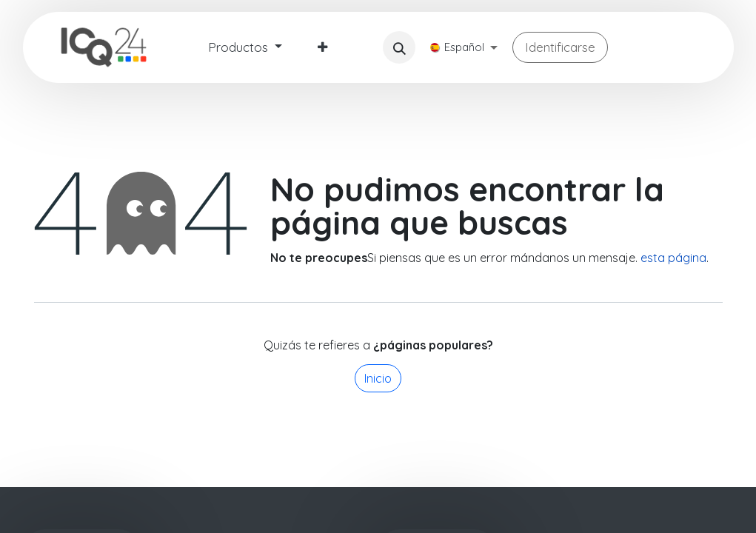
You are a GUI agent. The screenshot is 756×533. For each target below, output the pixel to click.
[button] (399, 47)
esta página (673, 258)
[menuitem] (245, 47)
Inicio (378, 378)
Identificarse (560, 47)
